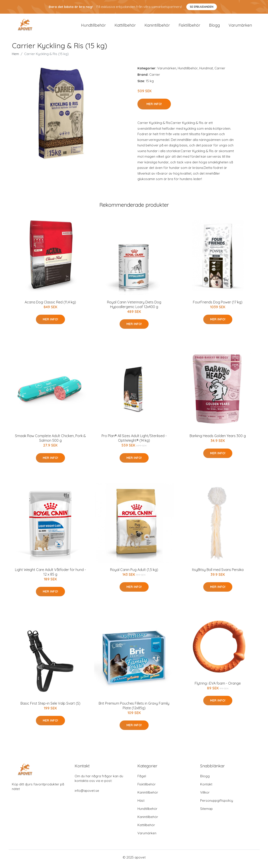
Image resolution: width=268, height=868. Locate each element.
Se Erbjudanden (202, 7)
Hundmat (206, 71)
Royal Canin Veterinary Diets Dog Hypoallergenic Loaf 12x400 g (134, 307)
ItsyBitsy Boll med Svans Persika (218, 573)
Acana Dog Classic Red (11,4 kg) (50, 305)
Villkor (205, 795)
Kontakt (206, 787)
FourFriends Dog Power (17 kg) (218, 305)
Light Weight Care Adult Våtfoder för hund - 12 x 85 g (50, 575)
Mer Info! (154, 107)
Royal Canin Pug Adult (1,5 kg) (134, 573)
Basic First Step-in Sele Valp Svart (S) (50, 706)
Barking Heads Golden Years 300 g (218, 439)
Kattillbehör (125, 27)
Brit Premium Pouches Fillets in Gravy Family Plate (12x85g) (134, 709)
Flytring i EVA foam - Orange (218, 686)
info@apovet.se (87, 794)
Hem (15, 57)
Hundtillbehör (93, 27)
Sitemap (206, 812)
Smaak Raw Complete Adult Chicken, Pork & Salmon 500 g (50, 441)
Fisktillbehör (189, 27)
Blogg (214, 27)
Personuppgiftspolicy (217, 804)
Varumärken (240, 27)
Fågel (142, 779)
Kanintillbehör (157, 27)
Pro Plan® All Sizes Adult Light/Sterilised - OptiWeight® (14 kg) (134, 441)
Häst (141, 804)
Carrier (220, 71)
